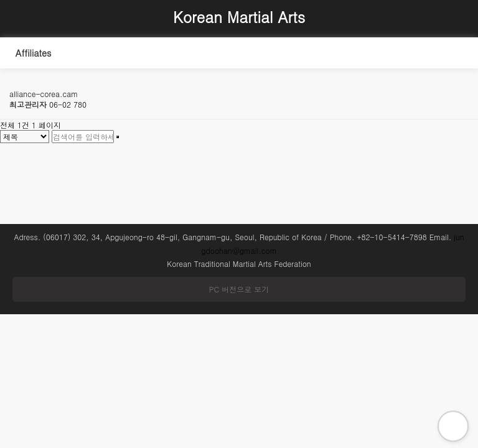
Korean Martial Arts (239, 17)
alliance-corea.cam (44, 94)
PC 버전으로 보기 (239, 289)
